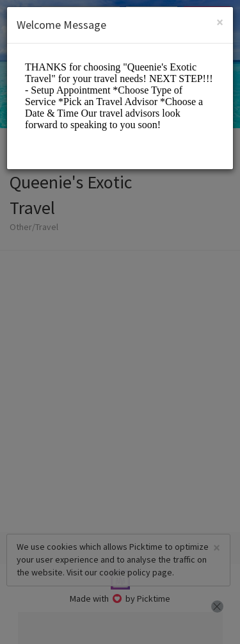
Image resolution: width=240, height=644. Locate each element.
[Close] (220, 22)
